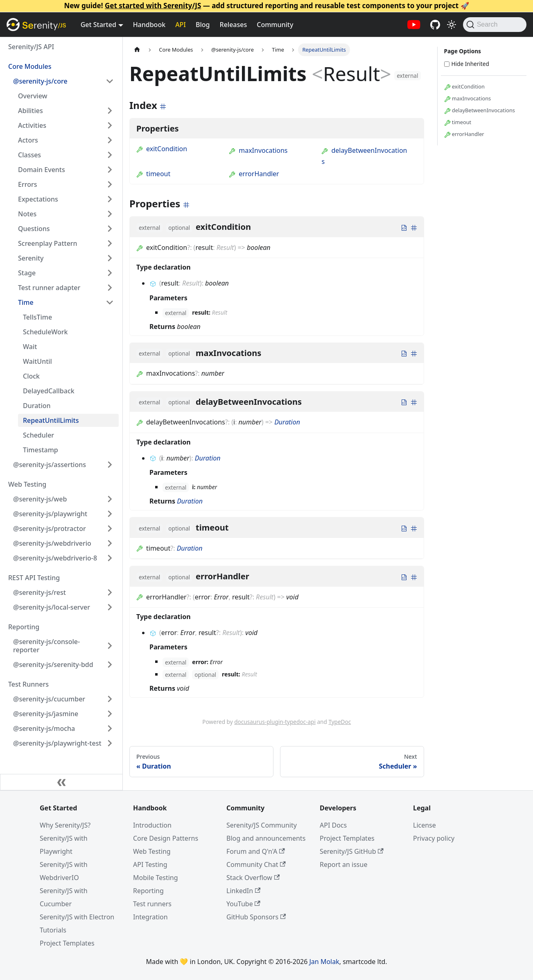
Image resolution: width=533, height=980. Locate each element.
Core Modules (30, 66)
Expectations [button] (38, 199)
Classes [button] (29, 155)
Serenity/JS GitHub (352, 851)
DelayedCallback (49, 391)
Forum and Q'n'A (256, 851)
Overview (33, 96)
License (425, 825)
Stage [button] (27, 273)
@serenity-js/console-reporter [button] (46, 646)
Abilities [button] (30, 111)
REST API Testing (34, 578)
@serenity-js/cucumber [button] (49, 699)
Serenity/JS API (31, 47)
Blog (203, 25)
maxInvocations (258, 150)
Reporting (24, 627)
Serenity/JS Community (262, 825)
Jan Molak (324, 962)
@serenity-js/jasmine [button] (46, 714)
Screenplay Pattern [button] (48, 243)
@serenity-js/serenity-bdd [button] (53, 665)
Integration (150, 917)
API (181, 25)
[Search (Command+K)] (495, 25)
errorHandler (254, 174)
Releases (234, 25)
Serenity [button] (31, 258)
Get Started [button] (98, 25)
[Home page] (137, 50)
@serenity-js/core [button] (40, 81)
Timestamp (41, 450)
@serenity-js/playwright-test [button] (57, 743)
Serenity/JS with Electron (77, 917)
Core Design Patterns (166, 838)
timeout (153, 174)
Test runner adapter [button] (49, 288)
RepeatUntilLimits (51, 420)
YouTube (243, 904)
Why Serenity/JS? (65, 825)
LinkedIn (243, 891)
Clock (31, 376)
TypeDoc (340, 722)
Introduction (152, 825)
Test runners (152, 904)
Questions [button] (34, 229)
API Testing (150, 864)
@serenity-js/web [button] (40, 499)
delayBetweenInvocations (480, 110)
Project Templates (67, 943)
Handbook (149, 25)
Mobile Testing (156, 878)
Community (275, 25)
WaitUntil (37, 361)
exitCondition (162, 149)
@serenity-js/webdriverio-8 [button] (55, 558)
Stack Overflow (253, 878)
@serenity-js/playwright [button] (50, 514)
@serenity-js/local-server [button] (52, 607)
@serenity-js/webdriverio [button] (52, 543)
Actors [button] (28, 140)
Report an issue (343, 864)
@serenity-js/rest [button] (40, 592)
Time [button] (26, 302)
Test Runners (28, 684)
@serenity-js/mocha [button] (44, 728)
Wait (30, 347)
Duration (37, 406)
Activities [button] (32, 125)
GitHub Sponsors (256, 917)
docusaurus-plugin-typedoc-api (275, 722)
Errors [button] (27, 184)
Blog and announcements (266, 838)
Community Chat (256, 864)
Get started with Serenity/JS (153, 6)
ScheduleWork (45, 332)
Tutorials (53, 930)
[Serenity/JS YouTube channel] (414, 25)
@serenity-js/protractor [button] (50, 529)
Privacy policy (434, 838)
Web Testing (27, 484)
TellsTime (37, 317)
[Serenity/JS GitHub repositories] (435, 25)
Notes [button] (27, 214)
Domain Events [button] (42, 170)
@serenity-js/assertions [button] (50, 465)
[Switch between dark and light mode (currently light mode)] (452, 25)
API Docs (333, 825)
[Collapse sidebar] (61, 782)
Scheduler (38, 435)
